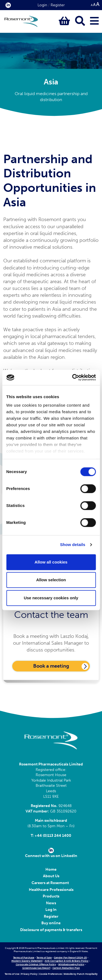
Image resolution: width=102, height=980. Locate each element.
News (51, 903)
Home (51, 869)
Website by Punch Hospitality (81, 974)
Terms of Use (12, 974)
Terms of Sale (44, 958)
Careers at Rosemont (51, 883)
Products (51, 896)
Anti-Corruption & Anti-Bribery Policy (67, 961)
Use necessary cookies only (51, 598)
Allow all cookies (51, 562)
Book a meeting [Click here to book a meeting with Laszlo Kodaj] (51, 666)
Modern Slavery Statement (27, 961)
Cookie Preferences (51, 974)
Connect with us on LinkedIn (51, 853)
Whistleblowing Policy (71, 964)
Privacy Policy (29, 974)
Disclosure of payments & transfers (51, 930)
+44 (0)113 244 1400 (53, 836)
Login (42, 5)
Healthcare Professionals (51, 890)
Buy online (51, 923)
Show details (73, 545)
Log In (51, 910)
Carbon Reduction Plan (66, 968)
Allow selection (51, 580)
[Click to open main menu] (94, 21)
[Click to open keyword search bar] (80, 21)
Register (58, 5)
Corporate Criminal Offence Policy (36, 964)
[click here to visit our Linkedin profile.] (7, 5)
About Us (51, 876)
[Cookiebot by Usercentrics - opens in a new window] (73, 377)
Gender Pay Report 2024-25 (70, 958)
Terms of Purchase (24, 958)
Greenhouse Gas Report (36, 968)
